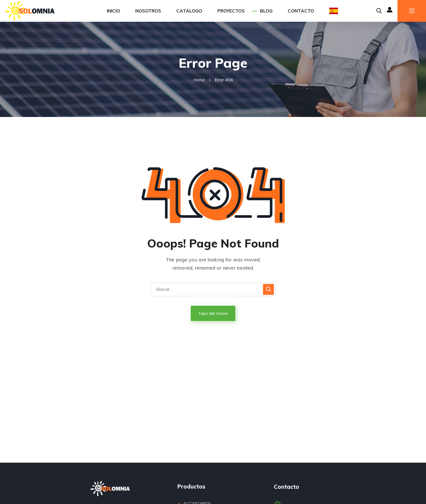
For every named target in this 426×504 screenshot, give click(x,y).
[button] (379, 11)
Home (199, 80)
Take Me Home (213, 313)
